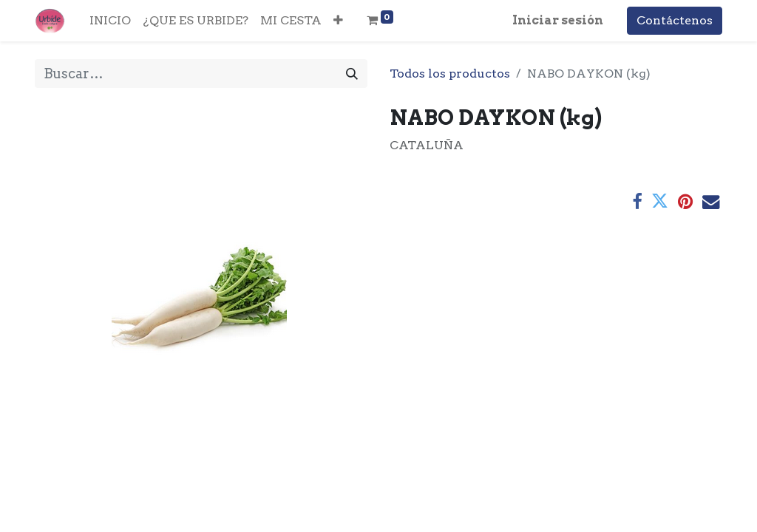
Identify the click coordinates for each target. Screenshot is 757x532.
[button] (338, 21)
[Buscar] (352, 74)
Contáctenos (675, 20)
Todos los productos (450, 74)
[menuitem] (110, 21)
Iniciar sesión (558, 20)
